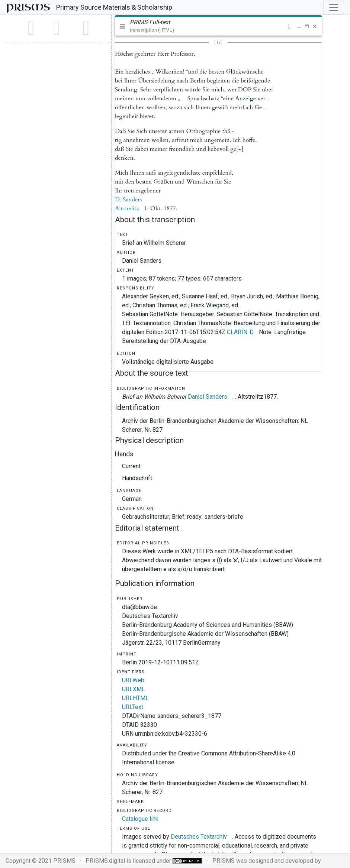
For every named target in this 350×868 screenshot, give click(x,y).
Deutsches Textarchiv (199, 837)
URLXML (134, 689)
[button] (289, 26)
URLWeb (133, 680)
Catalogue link (140, 819)
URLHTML (135, 698)
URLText (133, 707)
